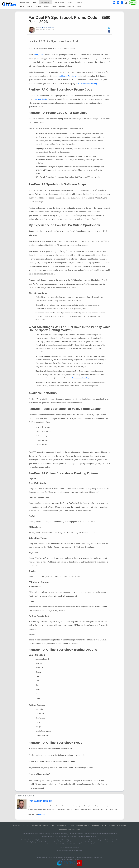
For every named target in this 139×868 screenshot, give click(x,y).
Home (22, 6)
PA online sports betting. (88, 83)
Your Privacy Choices (65, 825)
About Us (17, 825)
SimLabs (47, 6)
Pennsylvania (39, 55)
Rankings (62, 6)
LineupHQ (30, 6)
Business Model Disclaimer (69, 829)
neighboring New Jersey (68, 76)
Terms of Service (83, 825)
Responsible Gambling (117, 825)
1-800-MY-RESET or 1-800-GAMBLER (64, 857)
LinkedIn (42, 815)
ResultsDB (71, 6)
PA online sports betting (80, 378)
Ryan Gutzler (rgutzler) (46, 28)
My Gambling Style (99, 825)
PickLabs (38, 6)
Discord (79, 6)
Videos (54, 6)
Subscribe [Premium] (133, 3)
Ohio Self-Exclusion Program (70, 859)
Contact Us (37, 825)
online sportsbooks (39, 99)
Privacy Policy (49, 825)
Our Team (26, 825)
